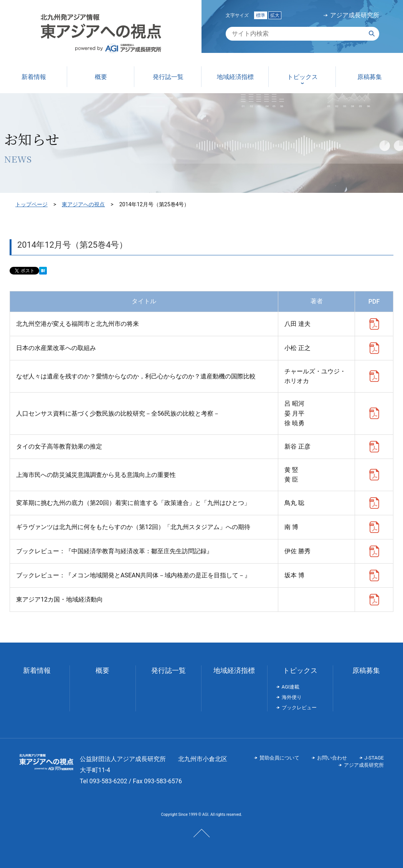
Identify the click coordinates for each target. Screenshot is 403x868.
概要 (102, 670)
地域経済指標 (234, 670)
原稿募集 (366, 670)
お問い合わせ (332, 758)
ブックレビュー (299, 708)
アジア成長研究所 (355, 15)
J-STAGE (374, 758)
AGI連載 (291, 687)
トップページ (31, 204)
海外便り (292, 697)
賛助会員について (279, 758)
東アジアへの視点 (83, 204)
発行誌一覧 (168, 670)
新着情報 (37, 670)
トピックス (300, 670)
